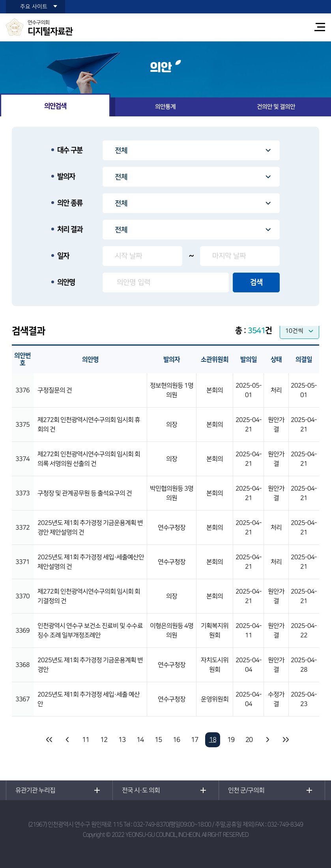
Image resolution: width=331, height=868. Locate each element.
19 (231, 740)
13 (122, 740)
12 (104, 740)
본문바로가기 (0, 0)
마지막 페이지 (285, 740)
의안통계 (165, 107)
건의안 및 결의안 (276, 107)
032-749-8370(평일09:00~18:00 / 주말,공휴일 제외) (194, 824)
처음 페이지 (49, 740)
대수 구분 (70, 150)
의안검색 (55, 106)
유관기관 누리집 (35, 790)
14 (140, 740)
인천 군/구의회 (246, 790)
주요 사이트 (34, 7)
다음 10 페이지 (267, 740)
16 (176, 740)
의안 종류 (70, 203)
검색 (256, 282)
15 (158, 740)
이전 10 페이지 (67, 740)
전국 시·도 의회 (141, 790)
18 (213, 740)
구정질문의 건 (55, 390)
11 (86, 740)
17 (194, 740)
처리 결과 (70, 230)
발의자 (66, 177)
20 (249, 740)
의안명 (66, 282)
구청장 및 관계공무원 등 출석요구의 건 (85, 493)
